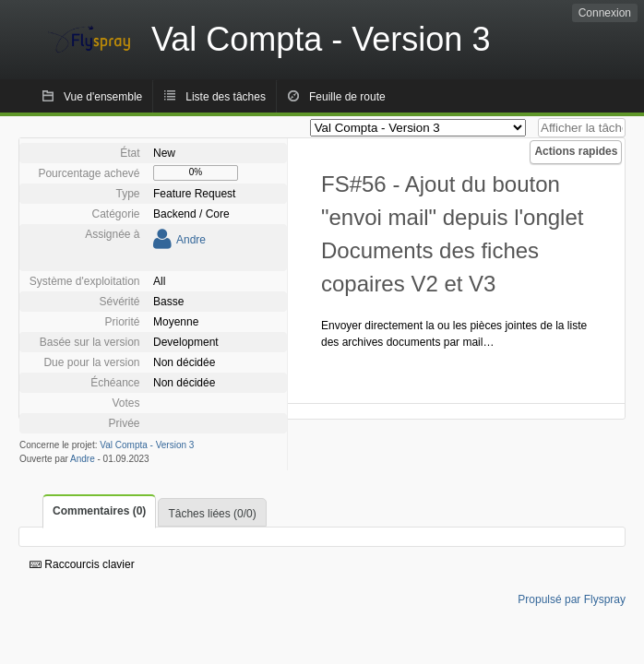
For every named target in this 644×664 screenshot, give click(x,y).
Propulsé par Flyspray (572, 599)
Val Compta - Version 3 (147, 445)
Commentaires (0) (99, 511)
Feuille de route (347, 97)
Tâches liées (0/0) (212, 514)
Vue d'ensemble (103, 97)
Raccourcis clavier (82, 564)
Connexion (605, 13)
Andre (191, 240)
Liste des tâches (226, 97)
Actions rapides (576, 151)
